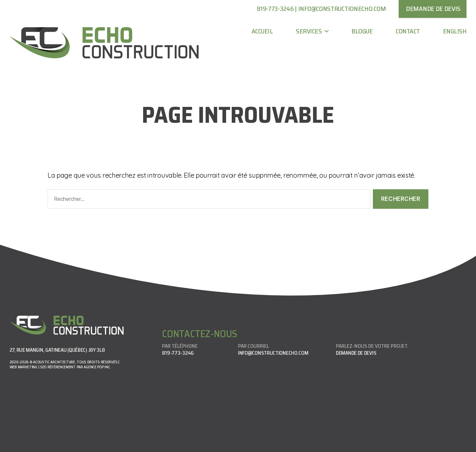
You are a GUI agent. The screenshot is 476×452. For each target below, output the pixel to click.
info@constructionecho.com (342, 9)
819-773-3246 (275, 9)
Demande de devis (356, 353)
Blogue (362, 31)
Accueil (262, 31)
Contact (408, 31)
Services (309, 31)
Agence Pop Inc (97, 367)
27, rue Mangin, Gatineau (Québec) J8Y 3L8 (57, 350)
